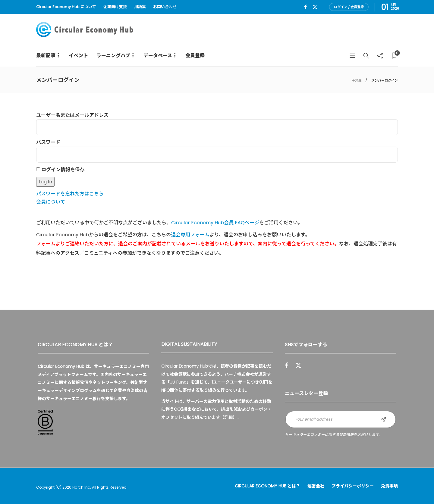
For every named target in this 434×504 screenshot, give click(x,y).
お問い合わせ (165, 7)
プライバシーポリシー (353, 486)
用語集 (140, 7)
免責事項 (389, 486)
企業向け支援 (115, 7)
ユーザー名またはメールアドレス (72, 115)
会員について (51, 202)
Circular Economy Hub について (66, 7)
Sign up (384, 419)
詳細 (228, 417)
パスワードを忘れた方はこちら (70, 194)
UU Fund (178, 382)
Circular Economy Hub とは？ (267, 486)
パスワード (48, 142)
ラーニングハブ (113, 56)
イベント (78, 56)
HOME (357, 80)
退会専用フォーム (190, 235)
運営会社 (316, 486)
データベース (158, 56)
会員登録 (195, 56)
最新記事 (46, 56)
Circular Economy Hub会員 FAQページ (215, 223)
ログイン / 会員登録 (349, 7)
